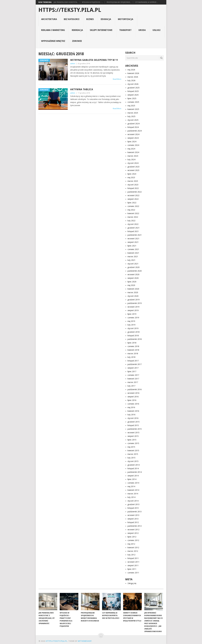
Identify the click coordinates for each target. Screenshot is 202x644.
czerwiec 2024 (133, 145)
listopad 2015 (133, 425)
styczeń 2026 (133, 84)
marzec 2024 (133, 156)
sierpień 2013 (133, 519)
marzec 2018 (133, 354)
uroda (142, 30)
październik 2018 (135, 339)
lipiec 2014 (132, 479)
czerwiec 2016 (133, 404)
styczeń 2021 (133, 264)
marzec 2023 (133, 181)
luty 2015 (131, 458)
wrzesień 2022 (133, 195)
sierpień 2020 (133, 278)
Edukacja (106, 19)
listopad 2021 (133, 231)
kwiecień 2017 (133, 379)
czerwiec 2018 (133, 346)
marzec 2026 (133, 77)
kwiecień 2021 (133, 253)
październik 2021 (135, 235)
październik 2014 (135, 472)
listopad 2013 (133, 508)
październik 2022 (135, 192)
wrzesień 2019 (133, 307)
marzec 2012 (133, 551)
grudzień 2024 (134, 124)
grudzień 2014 (134, 465)
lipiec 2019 (132, 314)
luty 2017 (131, 386)
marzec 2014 (133, 494)
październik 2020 (135, 271)
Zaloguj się (132, 583)
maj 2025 (131, 106)
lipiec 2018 (132, 343)
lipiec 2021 (132, 246)
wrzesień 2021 (133, 239)
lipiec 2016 (132, 400)
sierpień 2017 (133, 368)
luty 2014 (131, 497)
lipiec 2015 (132, 440)
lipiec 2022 (132, 203)
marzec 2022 (133, 217)
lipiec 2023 (132, 174)
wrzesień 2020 (133, 274)
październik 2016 (135, 389)
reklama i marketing (53, 30)
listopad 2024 (133, 127)
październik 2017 (135, 364)
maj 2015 (131, 447)
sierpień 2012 (133, 533)
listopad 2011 (133, 558)
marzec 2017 (133, 382)
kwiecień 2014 (133, 490)
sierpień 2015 (133, 436)
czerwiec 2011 (133, 573)
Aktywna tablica (82, 89)
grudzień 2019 (134, 300)
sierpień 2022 (133, 199)
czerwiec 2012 (133, 540)
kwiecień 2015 (133, 451)
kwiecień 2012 (133, 548)
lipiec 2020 (132, 282)
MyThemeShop (85, 641)
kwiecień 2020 (133, 289)
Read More (117, 79)
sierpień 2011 (133, 565)
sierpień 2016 (133, 397)
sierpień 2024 (133, 138)
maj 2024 (131, 149)
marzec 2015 (133, 454)
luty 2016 (131, 415)
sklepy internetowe (101, 30)
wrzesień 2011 (133, 562)
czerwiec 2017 (133, 375)
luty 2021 (131, 260)
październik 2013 (135, 512)
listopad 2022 (133, 188)
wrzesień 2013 (133, 515)
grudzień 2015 (134, 422)
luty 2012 (131, 555)
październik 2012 (135, 526)
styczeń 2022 (133, 224)
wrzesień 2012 (133, 530)
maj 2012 (131, 544)
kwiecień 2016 (133, 411)
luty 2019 (131, 325)
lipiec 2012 (132, 537)
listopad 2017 (133, 361)
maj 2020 (131, 285)
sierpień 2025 (133, 95)
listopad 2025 (133, 91)
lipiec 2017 (132, 371)
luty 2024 (131, 160)
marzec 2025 (133, 113)
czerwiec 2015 (133, 443)
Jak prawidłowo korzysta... (66, 2)
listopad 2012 (133, 522)
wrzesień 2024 (133, 134)
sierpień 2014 (133, 476)
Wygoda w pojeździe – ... (92, 2)
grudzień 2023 (134, 167)
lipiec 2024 (132, 142)
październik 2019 (135, 303)
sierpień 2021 (133, 242)
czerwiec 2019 (133, 318)
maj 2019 (131, 321)
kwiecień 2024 (133, 152)
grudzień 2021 (134, 228)
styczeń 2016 (133, 418)
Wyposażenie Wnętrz (53, 41)
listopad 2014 (133, 468)
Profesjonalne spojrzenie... (119, 2)
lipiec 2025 (132, 98)
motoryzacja (126, 19)
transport (125, 30)
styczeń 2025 (133, 120)
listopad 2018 (133, 336)
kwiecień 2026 (133, 73)
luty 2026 (131, 80)
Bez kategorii (72, 19)
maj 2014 (131, 486)
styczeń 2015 (133, 461)
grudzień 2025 (134, 88)
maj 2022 (131, 210)
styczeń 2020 (133, 296)
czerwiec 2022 (133, 206)
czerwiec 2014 (133, 483)
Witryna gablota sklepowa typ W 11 (94, 60)
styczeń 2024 (133, 163)
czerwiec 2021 (133, 249)
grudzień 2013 (134, 504)
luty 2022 (131, 221)
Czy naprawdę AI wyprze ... (146, 2)
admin (73, 64)
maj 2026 (131, 70)
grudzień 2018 (134, 332)
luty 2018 (131, 357)
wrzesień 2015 (133, 433)
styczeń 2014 (133, 501)
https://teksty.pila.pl (70, 10)
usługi (157, 30)
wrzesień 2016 (133, 393)
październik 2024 (135, 131)
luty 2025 (131, 116)
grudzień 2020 (134, 267)
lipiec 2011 (132, 569)
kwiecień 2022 (133, 213)
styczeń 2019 (133, 328)
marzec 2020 (133, 292)
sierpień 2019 (133, 310)
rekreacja (77, 30)
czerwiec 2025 (133, 102)
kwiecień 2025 (133, 109)
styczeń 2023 (133, 185)
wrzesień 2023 (133, 170)
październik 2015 (135, 429)
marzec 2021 (133, 257)
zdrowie (77, 41)
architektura (49, 19)
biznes (90, 19)
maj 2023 (131, 177)
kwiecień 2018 (133, 350)
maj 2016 (131, 407)
